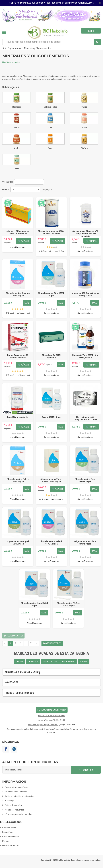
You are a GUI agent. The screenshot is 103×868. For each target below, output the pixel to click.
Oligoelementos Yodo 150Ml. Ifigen (35, 604)
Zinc (50, 127)
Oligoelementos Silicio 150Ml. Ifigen (85, 543)
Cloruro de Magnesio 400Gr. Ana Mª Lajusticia (51, 232)
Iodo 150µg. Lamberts (18, 417)
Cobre (16, 169)
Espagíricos (8, 832)
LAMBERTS (33, 661)
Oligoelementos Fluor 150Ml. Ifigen (85, 480)
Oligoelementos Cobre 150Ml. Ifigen (18, 480)
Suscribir (86, 770)
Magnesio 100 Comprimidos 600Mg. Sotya (85, 294)
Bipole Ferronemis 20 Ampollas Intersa (18, 356)
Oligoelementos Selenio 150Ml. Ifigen (51, 543)
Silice (84, 127)
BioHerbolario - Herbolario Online (19, 796)
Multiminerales (50, 107)
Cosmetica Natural (10, 837)
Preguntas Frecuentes (14, 810)
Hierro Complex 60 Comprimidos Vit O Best (85, 418)
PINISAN (19, 661)
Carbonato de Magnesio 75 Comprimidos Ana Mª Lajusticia (85, 234)
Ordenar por (8, 182)
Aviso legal (10, 801)
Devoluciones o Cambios (16, 792)
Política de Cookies (13, 805)
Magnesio (17, 107)
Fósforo (84, 148)
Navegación (4, 32)
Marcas (6, 841)
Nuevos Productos (11, 846)
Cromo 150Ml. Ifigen (51, 417)
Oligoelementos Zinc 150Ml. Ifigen (51, 294)
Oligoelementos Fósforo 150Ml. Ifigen (68, 604)
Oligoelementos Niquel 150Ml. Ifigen (18, 543)
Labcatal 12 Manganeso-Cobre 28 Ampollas (18, 232)
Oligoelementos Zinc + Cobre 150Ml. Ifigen (51, 480)
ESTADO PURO (69, 661)
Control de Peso (9, 828)
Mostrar (6, 190)
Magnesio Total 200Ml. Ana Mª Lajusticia (85, 356)
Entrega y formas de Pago (16, 787)
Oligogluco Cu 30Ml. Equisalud (51, 356)
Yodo (50, 148)
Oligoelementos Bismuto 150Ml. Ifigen (18, 294)
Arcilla (16, 148)
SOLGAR (84, 661)
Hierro (17, 127)
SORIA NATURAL (50, 661)
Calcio (84, 107)
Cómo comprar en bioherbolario (19, 814)
